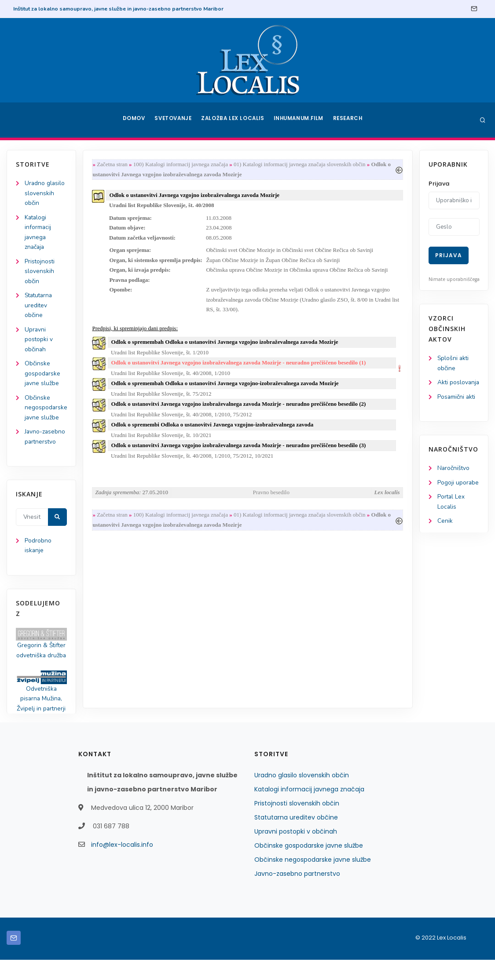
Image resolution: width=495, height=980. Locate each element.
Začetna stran (114, 165)
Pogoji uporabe (458, 494)
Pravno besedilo (271, 501)
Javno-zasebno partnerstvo (297, 894)
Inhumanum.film (300, 120)
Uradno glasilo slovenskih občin (45, 194)
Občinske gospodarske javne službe (43, 379)
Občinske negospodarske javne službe (46, 414)
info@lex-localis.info (122, 865)
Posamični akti (457, 408)
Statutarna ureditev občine (40, 309)
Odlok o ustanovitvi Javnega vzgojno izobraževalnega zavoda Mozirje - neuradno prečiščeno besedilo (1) (240, 368)
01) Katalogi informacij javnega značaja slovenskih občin (301, 165)
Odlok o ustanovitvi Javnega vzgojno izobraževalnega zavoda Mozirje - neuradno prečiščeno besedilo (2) (240, 411)
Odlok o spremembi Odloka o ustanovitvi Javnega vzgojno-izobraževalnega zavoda (214, 432)
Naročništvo (454, 480)
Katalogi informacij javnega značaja (309, 809)
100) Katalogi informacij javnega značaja (182, 165)
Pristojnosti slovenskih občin (40, 274)
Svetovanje (174, 120)
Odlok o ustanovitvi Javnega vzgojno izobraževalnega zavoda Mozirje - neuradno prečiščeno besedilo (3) (240, 454)
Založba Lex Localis (234, 120)
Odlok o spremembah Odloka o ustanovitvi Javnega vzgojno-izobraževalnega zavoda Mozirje (227, 390)
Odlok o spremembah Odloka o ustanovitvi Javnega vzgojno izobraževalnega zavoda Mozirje (227, 347)
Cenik (445, 534)
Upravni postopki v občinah (39, 344)
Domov (133, 120)
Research (349, 120)
